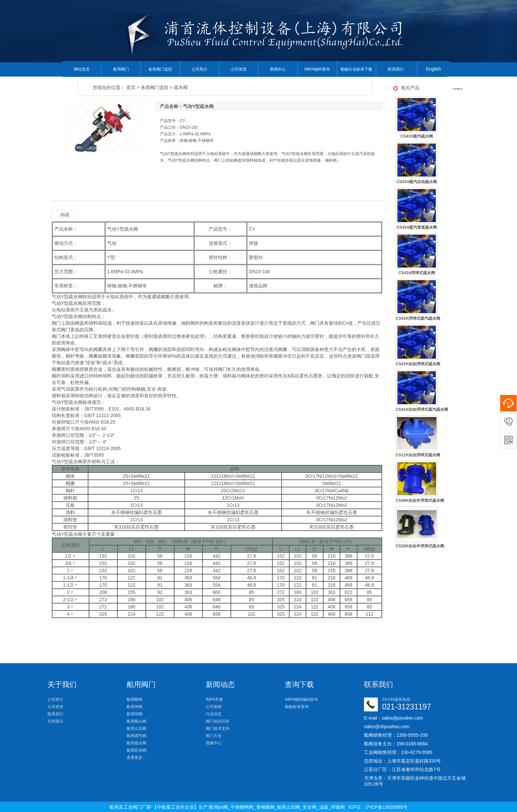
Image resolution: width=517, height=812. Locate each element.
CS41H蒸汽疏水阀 (417, 136)
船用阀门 (121, 69)
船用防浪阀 (137, 750)
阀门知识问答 (218, 721)
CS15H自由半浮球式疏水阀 (420, 546)
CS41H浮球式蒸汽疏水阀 (418, 318)
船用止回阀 (137, 729)
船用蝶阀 (135, 699)
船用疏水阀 (137, 743)
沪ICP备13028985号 (387, 807)
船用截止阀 (137, 721)
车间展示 (55, 721)
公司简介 (199, 69)
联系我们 (396, 69)
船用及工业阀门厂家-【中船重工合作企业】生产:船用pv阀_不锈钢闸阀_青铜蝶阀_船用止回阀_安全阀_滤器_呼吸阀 (227, 807)
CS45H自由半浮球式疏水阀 (420, 501)
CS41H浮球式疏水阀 (417, 273)
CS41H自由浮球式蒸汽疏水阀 (422, 409)
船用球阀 (135, 714)
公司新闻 (214, 707)
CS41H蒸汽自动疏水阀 (417, 182)
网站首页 (82, 69)
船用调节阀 (137, 736)
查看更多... (136, 758)
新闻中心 (278, 69)
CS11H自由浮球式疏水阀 (418, 455)
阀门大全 (214, 736)
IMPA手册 (214, 699)
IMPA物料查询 (317, 69)
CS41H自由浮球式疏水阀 (418, 364)
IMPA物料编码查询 (301, 699)
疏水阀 (181, 87)
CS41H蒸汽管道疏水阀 (417, 227)
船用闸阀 (135, 707)
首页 (131, 87)
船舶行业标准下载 (356, 69)
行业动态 (214, 714)
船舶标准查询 (297, 707)
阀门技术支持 (218, 729)
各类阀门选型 (160, 69)
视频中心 (214, 743)
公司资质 (239, 69)
